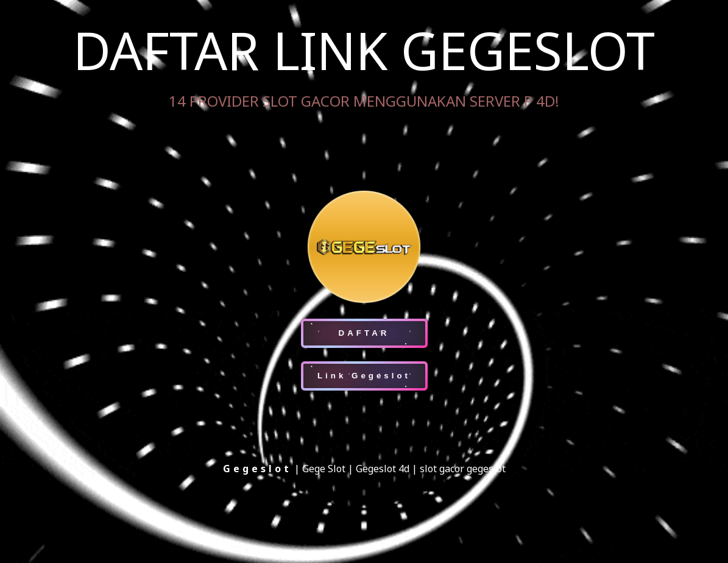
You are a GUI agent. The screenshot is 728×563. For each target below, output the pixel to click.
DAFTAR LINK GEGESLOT (364, 50)
